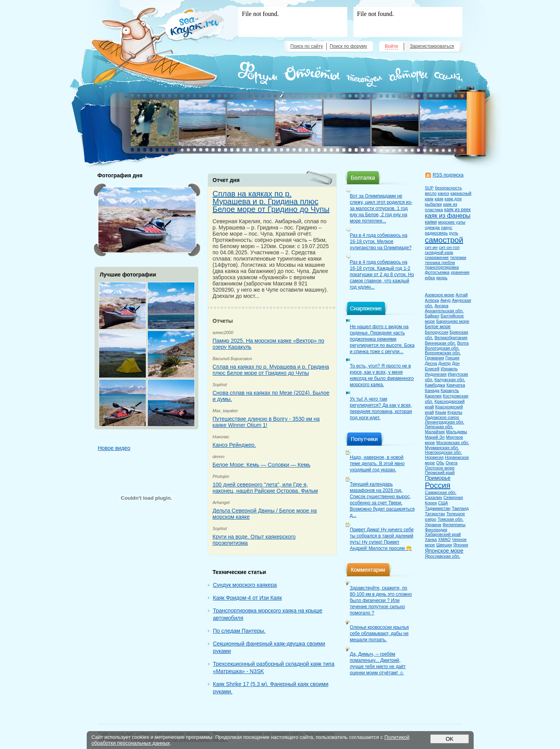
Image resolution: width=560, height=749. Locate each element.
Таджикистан (438, 508)
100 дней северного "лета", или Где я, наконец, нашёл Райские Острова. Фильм (265, 488)
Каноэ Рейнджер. (234, 445)
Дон (456, 363)
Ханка (431, 539)
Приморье (438, 478)
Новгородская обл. (444, 452)
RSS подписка (448, 175)
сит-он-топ (449, 247)
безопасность (448, 188)
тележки (458, 257)
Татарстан (435, 514)
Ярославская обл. (443, 556)
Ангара (441, 306)
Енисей (432, 369)
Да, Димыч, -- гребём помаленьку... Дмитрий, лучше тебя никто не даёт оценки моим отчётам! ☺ (378, 663)
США (443, 503)
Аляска (432, 300)
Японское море (444, 551)
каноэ (444, 193)
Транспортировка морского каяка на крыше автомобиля (268, 614)
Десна (431, 363)
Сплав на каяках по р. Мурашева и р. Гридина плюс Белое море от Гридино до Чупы (271, 201)
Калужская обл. (450, 380)
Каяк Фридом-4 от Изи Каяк (248, 598)
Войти (392, 46)
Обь (440, 463)
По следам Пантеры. (239, 631)
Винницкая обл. (441, 343)
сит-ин (431, 247)
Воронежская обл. (443, 353)
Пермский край (440, 472)
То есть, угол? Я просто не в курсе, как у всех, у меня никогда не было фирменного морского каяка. (382, 375)
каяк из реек (457, 210)
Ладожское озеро (442, 417)
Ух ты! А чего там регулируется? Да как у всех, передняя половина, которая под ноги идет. (381, 408)
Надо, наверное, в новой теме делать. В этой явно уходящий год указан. (377, 464)
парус (447, 227)
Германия (435, 358)
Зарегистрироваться (432, 46)
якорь (442, 278)
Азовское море (440, 295)
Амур (445, 300)
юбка (430, 278)
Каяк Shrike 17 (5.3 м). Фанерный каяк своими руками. (271, 688)
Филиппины (454, 525)
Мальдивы (457, 432)
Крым (441, 412)
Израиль (449, 369)
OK (449, 739)
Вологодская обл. (442, 348)
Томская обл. (451, 519)
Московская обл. (453, 443)
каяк (439, 199)
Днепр (444, 363)
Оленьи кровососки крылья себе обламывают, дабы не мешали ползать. (380, 633)
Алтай (462, 295)
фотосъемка (437, 272)
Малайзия (435, 432)
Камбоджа (435, 385)
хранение (460, 272)
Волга (463, 343)
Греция (452, 358)
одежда (432, 227)
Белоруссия (437, 332)
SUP (430, 188)
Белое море (438, 327)
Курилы (455, 412)
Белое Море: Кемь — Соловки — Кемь (262, 465)
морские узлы (451, 222)
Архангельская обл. (444, 311)
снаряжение (437, 257)
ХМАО (444, 539)
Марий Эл (435, 437)
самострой (444, 240)
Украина (433, 525)
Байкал (432, 316)
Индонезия (436, 374)
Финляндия (436, 530)
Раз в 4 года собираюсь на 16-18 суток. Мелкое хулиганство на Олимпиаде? (381, 241)
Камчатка (456, 385)
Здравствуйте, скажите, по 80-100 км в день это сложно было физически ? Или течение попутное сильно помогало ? (381, 600)
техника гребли (440, 262)
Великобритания (451, 338)
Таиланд (460, 508)
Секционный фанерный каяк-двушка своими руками (269, 647)
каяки (431, 222)
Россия (438, 485)
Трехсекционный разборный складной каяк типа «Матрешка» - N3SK (274, 668)
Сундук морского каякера (245, 585)
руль (454, 233)
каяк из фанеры (448, 216)
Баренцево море (453, 321)
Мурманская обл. (442, 448)
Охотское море (440, 468)
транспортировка (442, 267)
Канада (432, 390)
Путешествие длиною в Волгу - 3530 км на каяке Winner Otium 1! (266, 422)
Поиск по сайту (307, 46)
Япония (460, 545)
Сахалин (434, 497)
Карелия (433, 396)
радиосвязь (437, 233)
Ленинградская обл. (445, 422)
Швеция (444, 545)
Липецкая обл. (439, 427)
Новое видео (114, 448)
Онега (452, 463)
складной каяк (439, 252)
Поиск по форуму (348, 46)
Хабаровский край (443, 534)
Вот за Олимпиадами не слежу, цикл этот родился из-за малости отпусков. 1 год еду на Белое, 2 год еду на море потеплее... (381, 208)
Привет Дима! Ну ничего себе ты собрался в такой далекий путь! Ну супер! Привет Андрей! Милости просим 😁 (382, 539)
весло (431, 193)
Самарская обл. (441, 492)
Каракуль (450, 390)
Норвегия (434, 457)
